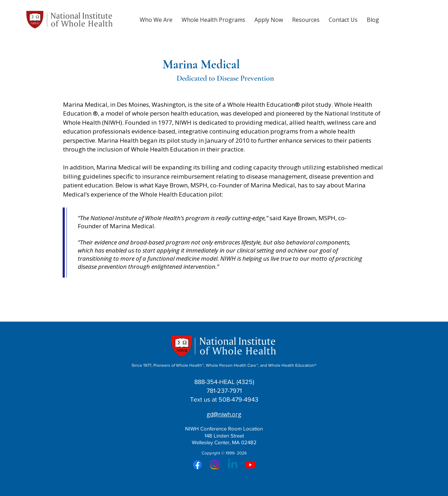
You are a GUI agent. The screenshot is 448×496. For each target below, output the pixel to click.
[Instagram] (215, 465)
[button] (156, 20)
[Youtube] (250, 465)
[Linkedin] (233, 465)
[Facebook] (197, 465)
